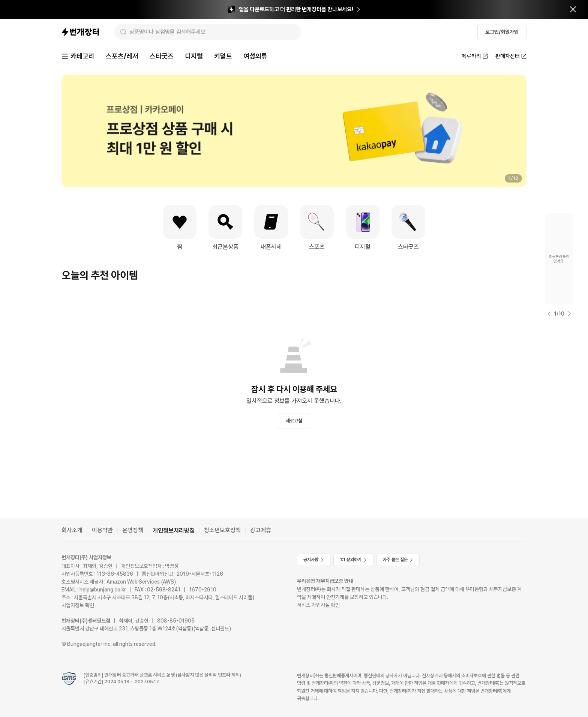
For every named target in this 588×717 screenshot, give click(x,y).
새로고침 (294, 421)
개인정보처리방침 (174, 531)
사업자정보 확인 (78, 605)
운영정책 (133, 530)
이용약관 (102, 530)
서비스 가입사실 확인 (318, 605)
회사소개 (72, 530)
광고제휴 (261, 530)
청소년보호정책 (222, 530)
